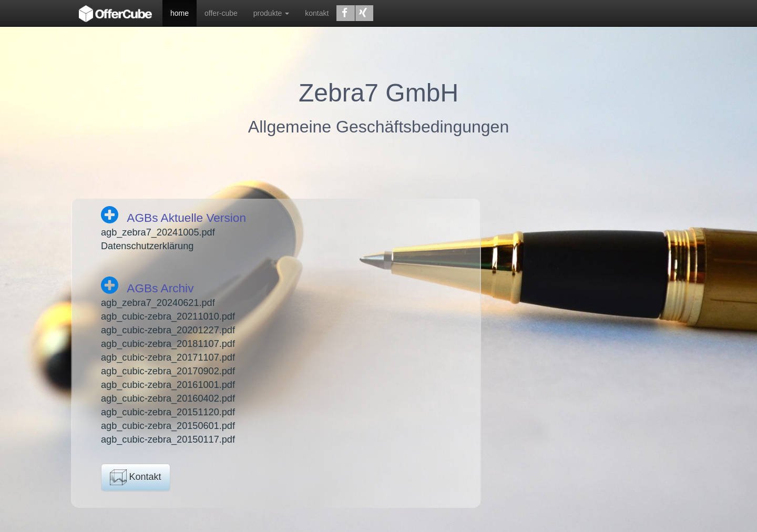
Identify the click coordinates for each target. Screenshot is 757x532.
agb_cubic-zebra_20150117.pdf (168, 439)
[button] (345, 13)
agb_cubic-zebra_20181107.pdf (168, 344)
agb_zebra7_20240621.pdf (158, 303)
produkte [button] (271, 13)
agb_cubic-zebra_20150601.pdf (168, 426)
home (180, 13)
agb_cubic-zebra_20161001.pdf (168, 385)
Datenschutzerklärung (147, 246)
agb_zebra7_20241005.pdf (158, 232)
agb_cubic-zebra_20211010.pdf (168, 316)
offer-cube (221, 13)
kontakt (317, 13)
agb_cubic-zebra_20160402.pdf (168, 398)
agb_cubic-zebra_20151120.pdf (168, 412)
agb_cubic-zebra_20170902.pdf (168, 371)
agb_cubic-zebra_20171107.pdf (168, 357)
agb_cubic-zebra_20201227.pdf (168, 330)
